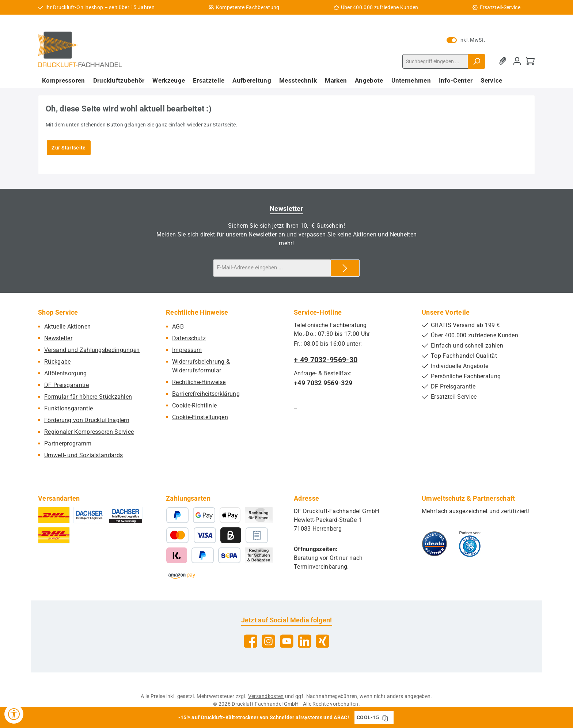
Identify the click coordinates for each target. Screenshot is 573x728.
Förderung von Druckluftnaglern (87, 420)
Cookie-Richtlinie (194, 405)
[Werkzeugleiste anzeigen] (14, 714)
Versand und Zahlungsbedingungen (92, 350)
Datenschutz (189, 338)
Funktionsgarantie (69, 408)
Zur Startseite (69, 148)
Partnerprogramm (68, 443)
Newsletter (58, 338)
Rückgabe (57, 362)
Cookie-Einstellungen (200, 417)
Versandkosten (266, 696)
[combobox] (435, 61)
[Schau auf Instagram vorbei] (268, 641)
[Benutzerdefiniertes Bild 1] (435, 544)
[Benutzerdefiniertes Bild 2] (470, 544)
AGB (178, 327)
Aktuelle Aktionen (67, 327)
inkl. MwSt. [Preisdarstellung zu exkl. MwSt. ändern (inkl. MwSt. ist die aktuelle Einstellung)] (466, 40)
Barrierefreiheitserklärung (206, 394)
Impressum (187, 350)
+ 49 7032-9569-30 (326, 360)
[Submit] (345, 268)
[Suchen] (477, 61)
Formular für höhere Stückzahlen (88, 397)
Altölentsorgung (66, 373)
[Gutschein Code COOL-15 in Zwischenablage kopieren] (385, 717)
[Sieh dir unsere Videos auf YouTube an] (287, 641)
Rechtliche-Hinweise (199, 382)
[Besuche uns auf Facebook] (251, 641)
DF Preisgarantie (67, 385)
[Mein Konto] (517, 61)
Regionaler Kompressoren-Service (89, 432)
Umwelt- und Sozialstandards (84, 455)
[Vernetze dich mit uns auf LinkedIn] (305, 641)
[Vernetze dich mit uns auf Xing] (322, 641)
